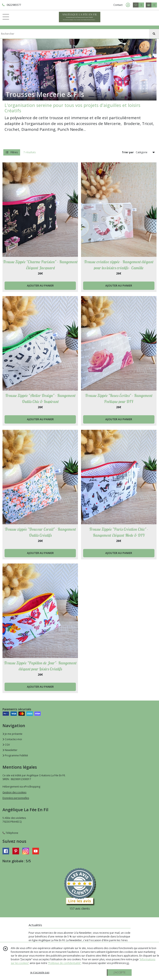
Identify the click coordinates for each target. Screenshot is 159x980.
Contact (118, 5)
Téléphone (10, 833)
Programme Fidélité (15, 755)
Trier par (128, 152)
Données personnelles (16, 798)
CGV (6, 745)
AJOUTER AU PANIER (40, 285)
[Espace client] (128, 5)
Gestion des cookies (14, 792)
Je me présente (12, 734)
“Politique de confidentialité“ (64, 963)
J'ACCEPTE (120, 972)
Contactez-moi (12, 739)
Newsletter (10, 750)
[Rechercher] (154, 34)
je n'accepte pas (40, 972)
